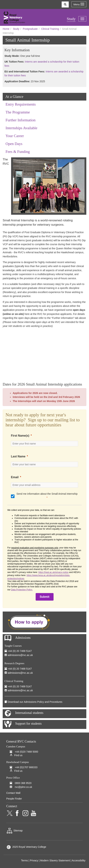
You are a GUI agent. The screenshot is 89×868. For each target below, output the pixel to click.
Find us (18, 755)
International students (29, 713)
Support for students (28, 724)
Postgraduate (30, 29)
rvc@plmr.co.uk (23, 787)
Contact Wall (13, 793)
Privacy (34, 860)
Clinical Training (50, 29)
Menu (79, 4)
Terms (24, 860)
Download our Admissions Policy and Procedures (35, 702)
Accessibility (79, 860)
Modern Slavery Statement (55, 860)
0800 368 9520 (23, 783)
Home (6, 29)
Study (16, 29)
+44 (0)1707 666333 (26, 767)
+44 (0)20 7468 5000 (26, 752)
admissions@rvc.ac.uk (20, 655)
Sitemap (14, 831)
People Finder (14, 799)
